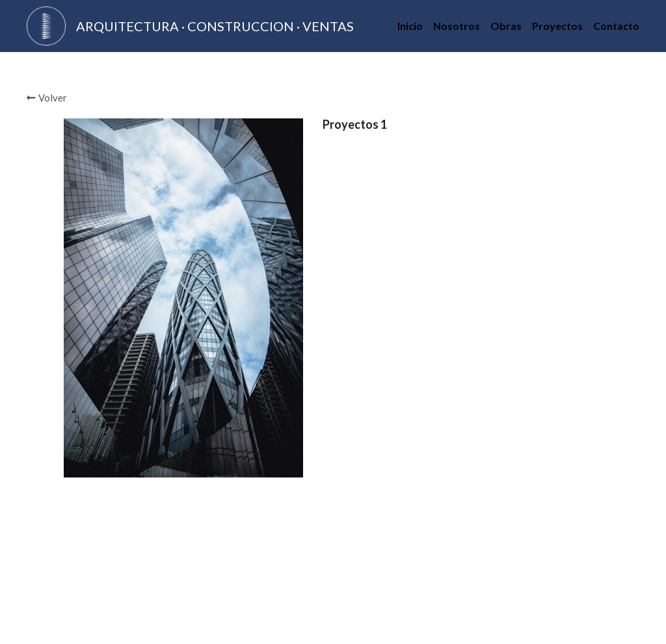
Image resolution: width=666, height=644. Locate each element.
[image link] (46, 25)
